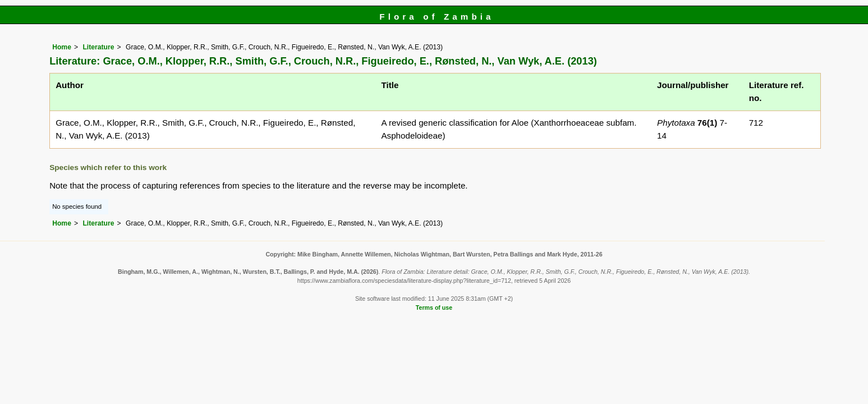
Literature (98, 47)
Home (62, 47)
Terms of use (434, 307)
